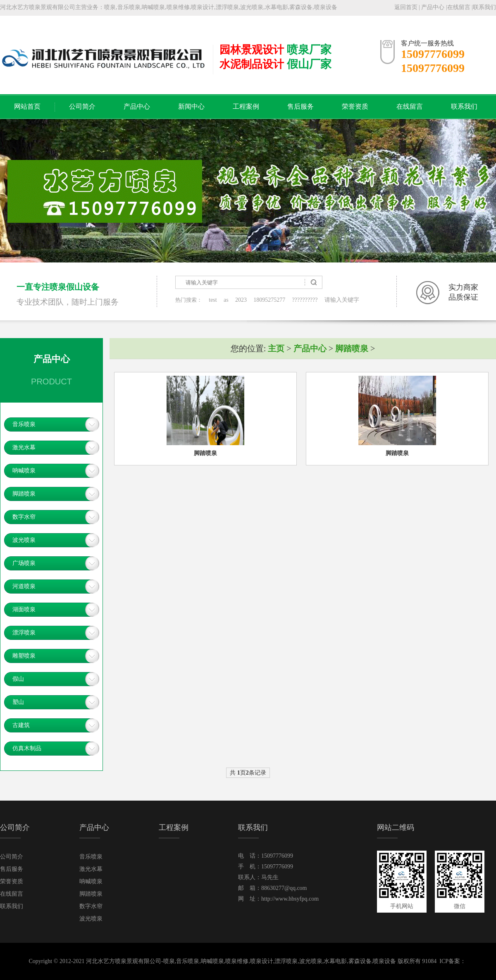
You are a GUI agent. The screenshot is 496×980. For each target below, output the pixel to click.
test (213, 300)
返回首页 (406, 7)
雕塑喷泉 (24, 656)
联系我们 (484, 7)
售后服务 (300, 106)
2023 (241, 300)
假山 (18, 679)
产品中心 (433, 7)
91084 (429, 961)
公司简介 (82, 106)
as (226, 300)
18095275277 (269, 300)
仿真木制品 (27, 748)
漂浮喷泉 (24, 633)
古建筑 (21, 725)
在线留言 (459, 7)
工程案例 (246, 106)
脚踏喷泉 (24, 494)
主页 (276, 348)
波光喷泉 (24, 540)
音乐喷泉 (24, 424)
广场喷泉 (24, 563)
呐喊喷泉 (24, 471)
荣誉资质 (355, 106)
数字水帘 (24, 517)
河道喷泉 (24, 586)
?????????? (305, 300)
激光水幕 (24, 447)
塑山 (18, 702)
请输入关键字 (342, 300)
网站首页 (27, 106)
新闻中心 (191, 106)
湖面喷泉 (24, 609)
